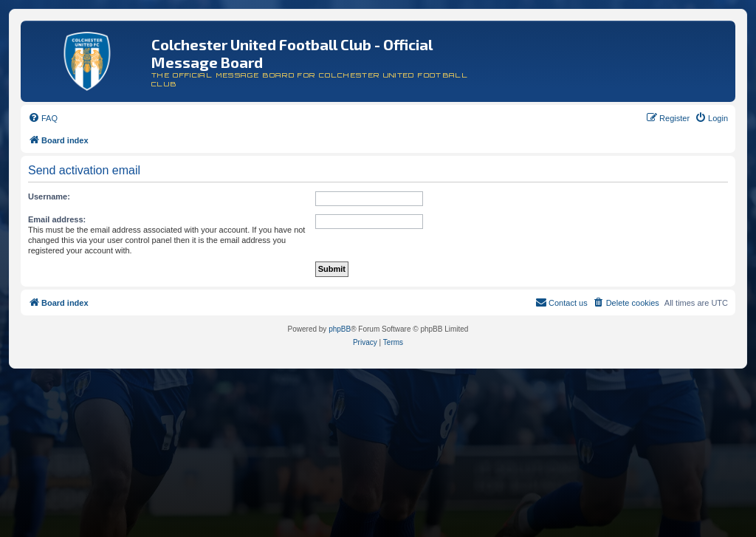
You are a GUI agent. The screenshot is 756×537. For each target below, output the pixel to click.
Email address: (57, 219)
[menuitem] (43, 118)
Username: (49, 196)
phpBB (340, 329)
